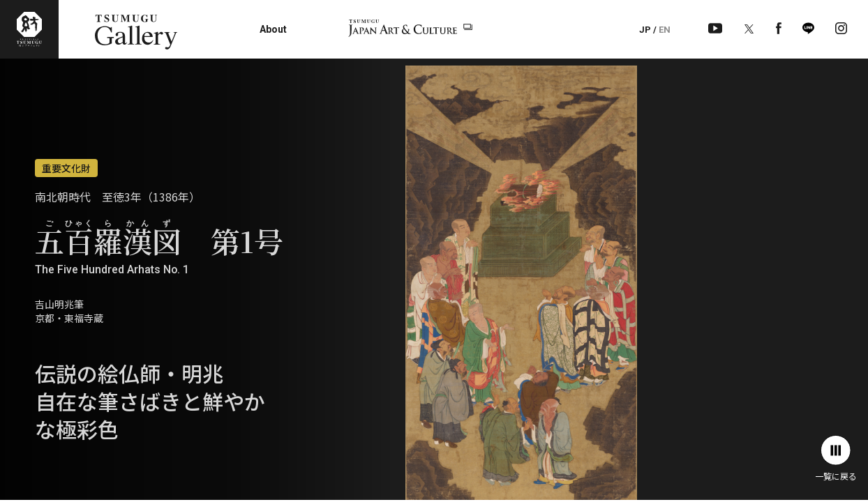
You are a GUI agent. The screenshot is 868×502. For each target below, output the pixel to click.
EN (665, 30)
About (273, 29)
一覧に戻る (836, 458)
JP (645, 30)
